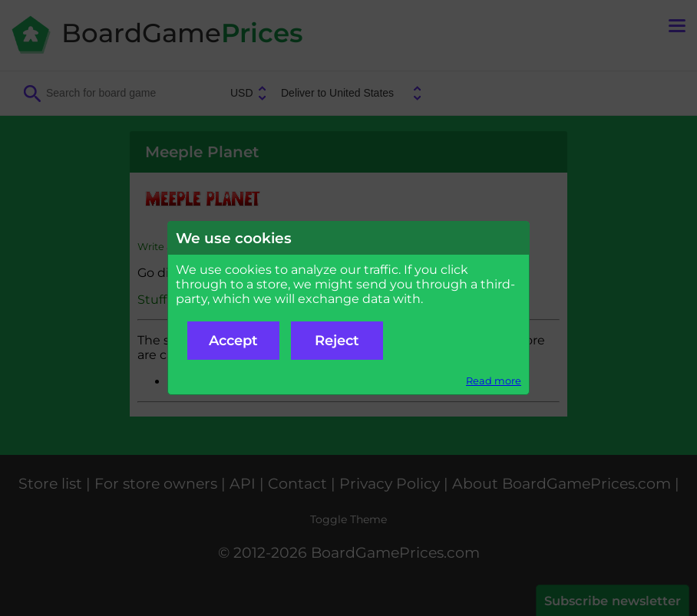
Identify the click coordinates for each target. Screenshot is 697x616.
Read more (494, 381)
